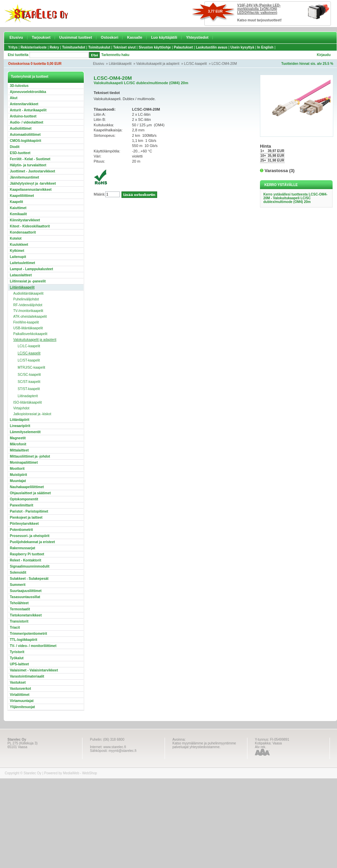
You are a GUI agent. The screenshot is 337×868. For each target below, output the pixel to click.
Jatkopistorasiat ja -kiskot (32, 414)
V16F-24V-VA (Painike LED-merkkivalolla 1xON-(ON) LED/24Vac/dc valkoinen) (259, 9)
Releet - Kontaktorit (25, 560)
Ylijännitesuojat (22, 707)
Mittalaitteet (19, 450)
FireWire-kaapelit (26, 322)
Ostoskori (109, 37)
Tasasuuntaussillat (25, 597)
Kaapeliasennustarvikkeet (31, 190)
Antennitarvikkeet (24, 104)
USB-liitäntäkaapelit (28, 328)
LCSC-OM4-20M (224, 64)
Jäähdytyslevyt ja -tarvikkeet (33, 183)
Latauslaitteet (21, 275)
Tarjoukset (41, 37)
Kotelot (16, 238)
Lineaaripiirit (20, 426)
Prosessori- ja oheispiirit (30, 536)
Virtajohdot (21, 408)
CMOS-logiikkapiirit (25, 141)
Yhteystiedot (197, 37)
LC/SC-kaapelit (195, 64)
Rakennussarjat (22, 548)
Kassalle (135, 37)
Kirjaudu (324, 55)
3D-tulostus (19, 86)
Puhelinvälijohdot (26, 299)
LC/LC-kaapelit (29, 346)
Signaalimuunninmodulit (30, 566)
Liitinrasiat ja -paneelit (28, 281)
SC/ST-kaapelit (29, 382)
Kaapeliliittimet (22, 196)
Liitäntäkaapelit (120, 64)
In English (265, 47)
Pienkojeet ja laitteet (26, 518)
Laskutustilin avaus (212, 47)
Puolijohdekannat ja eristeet (32, 542)
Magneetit (18, 438)
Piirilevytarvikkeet (24, 524)
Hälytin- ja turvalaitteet (28, 165)
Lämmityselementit (25, 432)
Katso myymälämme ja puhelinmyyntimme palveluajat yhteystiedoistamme (204, 745)
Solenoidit (18, 572)
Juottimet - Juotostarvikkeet (32, 171)
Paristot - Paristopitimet (29, 511)
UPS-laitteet (19, 664)
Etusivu (16, 37)
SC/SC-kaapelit (29, 375)
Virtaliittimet (20, 695)
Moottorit (17, 469)
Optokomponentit (24, 499)
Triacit (15, 627)
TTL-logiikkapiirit (24, 640)
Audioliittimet (21, 128)
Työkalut (17, 658)
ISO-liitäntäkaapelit (27, 402)
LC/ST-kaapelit (29, 360)
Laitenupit (18, 257)
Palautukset (183, 47)
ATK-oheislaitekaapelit (30, 317)
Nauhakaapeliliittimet (27, 487)
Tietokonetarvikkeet (26, 615)
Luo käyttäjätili (164, 37)
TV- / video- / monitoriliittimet (33, 646)
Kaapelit (16, 202)
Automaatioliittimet (25, 135)
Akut (14, 98)
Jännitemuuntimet (24, 177)
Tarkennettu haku (116, 55)
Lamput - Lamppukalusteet (31, 269)
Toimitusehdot (74, 47)
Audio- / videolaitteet (26, 122)
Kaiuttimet (18, 208)
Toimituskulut (99, 47)
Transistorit (19, 621)
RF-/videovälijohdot (28, 305)
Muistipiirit (18, 475)
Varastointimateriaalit (27, 676)
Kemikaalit (18, 214)
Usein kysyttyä (242, 47)
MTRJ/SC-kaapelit (31, 367)
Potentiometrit (21, 530)
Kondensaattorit (23, 232)
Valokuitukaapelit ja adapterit (158, 64)
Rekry (54, 47)
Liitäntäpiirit (20, 420)
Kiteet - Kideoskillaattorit (30, 226)
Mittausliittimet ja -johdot (30, 456)
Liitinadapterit (28, 396)
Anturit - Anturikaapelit (28, 110)
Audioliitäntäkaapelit (28, 293)
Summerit (18, 585)
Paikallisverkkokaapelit (30, 334)
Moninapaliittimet (24, 463)
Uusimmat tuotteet (76, 37)
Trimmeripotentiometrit (28, 634)
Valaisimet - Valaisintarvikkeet (34, 670)
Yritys (13, 47)
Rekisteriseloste (34, 47)
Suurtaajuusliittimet (26, 591)
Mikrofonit (18, 444)
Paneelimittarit (22, 505)
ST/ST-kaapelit (29, 389)
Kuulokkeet (19, 245)
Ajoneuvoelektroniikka (28, 92)
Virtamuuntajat (22, 701)
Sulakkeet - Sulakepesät (29, 579)
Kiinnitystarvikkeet (25, 220)
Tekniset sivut (125, 47)
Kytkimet (17, 251)
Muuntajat (18, 481)
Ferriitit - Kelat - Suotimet (30, 159)
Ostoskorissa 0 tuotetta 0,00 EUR (35, 64)
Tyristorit (17, 652)
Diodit (15, 147)
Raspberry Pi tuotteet (27, 554)
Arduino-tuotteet (23, 116)
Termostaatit (20, 609)
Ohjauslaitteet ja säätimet (30, 493)
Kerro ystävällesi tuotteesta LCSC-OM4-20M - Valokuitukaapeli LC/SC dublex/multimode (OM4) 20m (295, 198)
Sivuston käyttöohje (155, 47)
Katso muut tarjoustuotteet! (259, 20)
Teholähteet (19, 603)
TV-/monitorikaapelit (28, 311)
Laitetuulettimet (22, 263)
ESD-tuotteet (20, 153)
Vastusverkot (20, 689)
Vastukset (18, 682)
